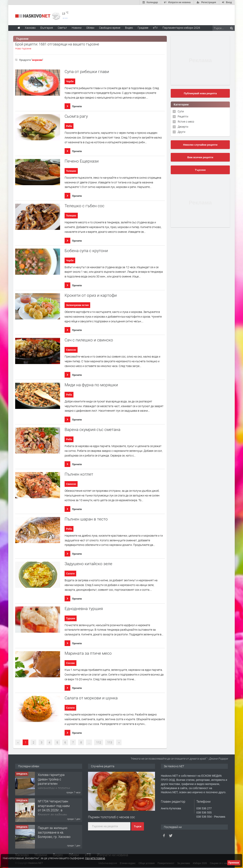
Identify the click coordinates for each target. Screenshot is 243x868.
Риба (69, 126)
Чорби (70, 81)
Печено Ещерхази (82, 161)
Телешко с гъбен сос (84, 206)
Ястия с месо (186, 122)
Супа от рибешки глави (87, 72)
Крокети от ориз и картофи (91, 295)
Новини (77, 28)
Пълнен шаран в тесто (86, 519)
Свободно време (110, 28)
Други (181, 132)
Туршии (71, 618)
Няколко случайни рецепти (200, 145)
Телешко (71, 171)
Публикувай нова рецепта (200, 93)
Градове (143, 28)
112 (99, 742)
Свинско (71, 350)
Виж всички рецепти (200, 157)
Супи (181, 111)
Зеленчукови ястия (77, 305)
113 (110, 742)
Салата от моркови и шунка (91, 698)
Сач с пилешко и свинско (89, 340)
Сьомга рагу (76, 116)
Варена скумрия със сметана (92, 429)
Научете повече (95, 858)
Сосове (70, 663)
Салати (70, 574)
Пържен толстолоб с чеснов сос (111, 817)
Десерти (183, 127)
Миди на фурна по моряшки (91, 385)
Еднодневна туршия (84, 609)
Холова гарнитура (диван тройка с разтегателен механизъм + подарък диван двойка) (54, 783)
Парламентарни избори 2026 (181, 28)
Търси (138, 826)
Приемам (234, 863)
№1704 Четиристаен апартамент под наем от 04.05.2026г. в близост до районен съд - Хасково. (54, 810)
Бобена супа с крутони (86, 251)
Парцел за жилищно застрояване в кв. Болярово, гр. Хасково (54, 832)
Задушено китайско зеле (88, 564)
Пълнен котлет (79, 474)
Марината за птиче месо (88, 653)
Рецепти (183, 116)
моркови (37, 60)
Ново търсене (23, 48)
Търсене (200, 170)
